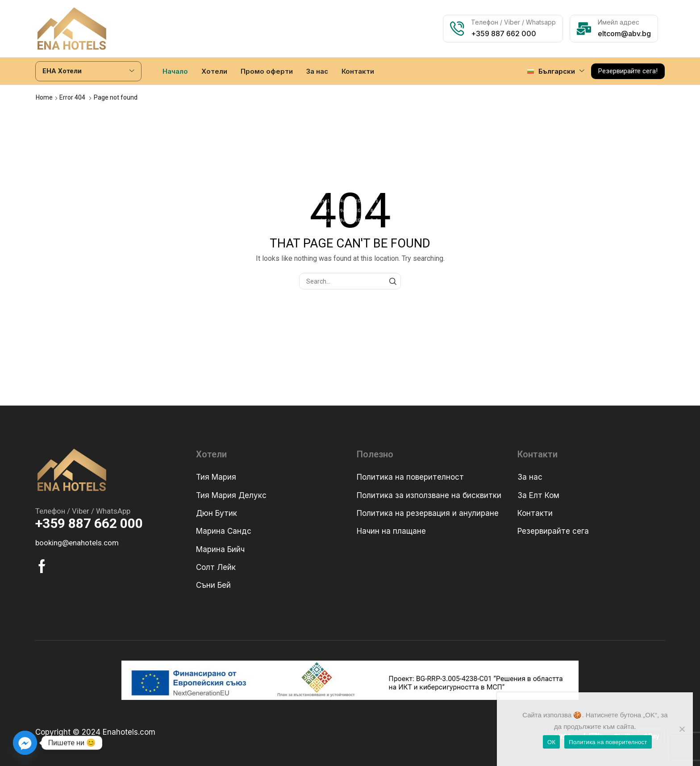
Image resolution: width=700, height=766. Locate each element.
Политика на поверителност (608, 742)
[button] (628, 71)
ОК (551, 742)
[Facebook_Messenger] (25, 743)
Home (44, 97)
